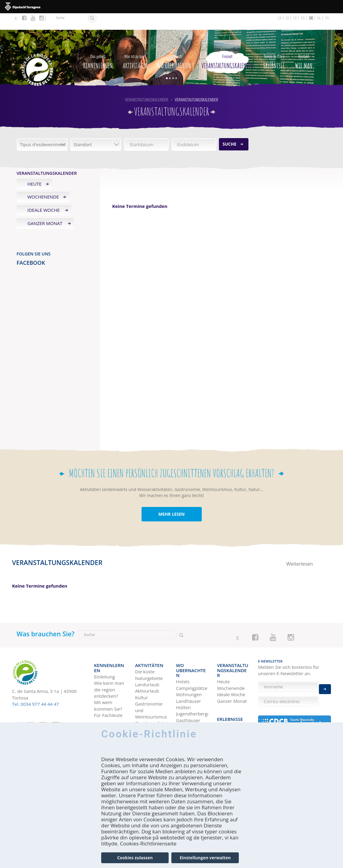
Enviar (325, 685)
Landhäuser (189, 670)
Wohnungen (189, 663)
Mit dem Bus (107, 715)
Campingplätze (192, 657)
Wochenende (43, 181)
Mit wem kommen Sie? (108, 680)
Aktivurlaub (147, 670)
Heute (34, 167)
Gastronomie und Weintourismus (151, 689)
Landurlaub (147, 663)
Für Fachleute (108, 689)
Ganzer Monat (45, 207)
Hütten (184, 676)
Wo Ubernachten (174, 44)
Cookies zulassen (135, 858)
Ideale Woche (44, 194)
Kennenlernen (98, 44)
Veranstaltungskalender (227, 44)
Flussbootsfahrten (151, 702)
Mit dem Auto (108, 709)
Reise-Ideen (229, 693)
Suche (229, 127)
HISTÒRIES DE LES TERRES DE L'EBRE (233, 720)
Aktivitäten (135, 44)
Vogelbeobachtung (151, 709)
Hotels (183, 650)
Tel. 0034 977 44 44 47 (35, 688)
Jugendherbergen (192, 683)
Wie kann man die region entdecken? (109, 664)
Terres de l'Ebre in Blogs (232, 703)
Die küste (145, 650)
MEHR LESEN (171, 498)
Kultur (141, 676)
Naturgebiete (149, 657)
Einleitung (104, 650)
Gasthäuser (188, 689)
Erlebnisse (274, 44)
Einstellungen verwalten (205, 858)
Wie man (304, 44)
